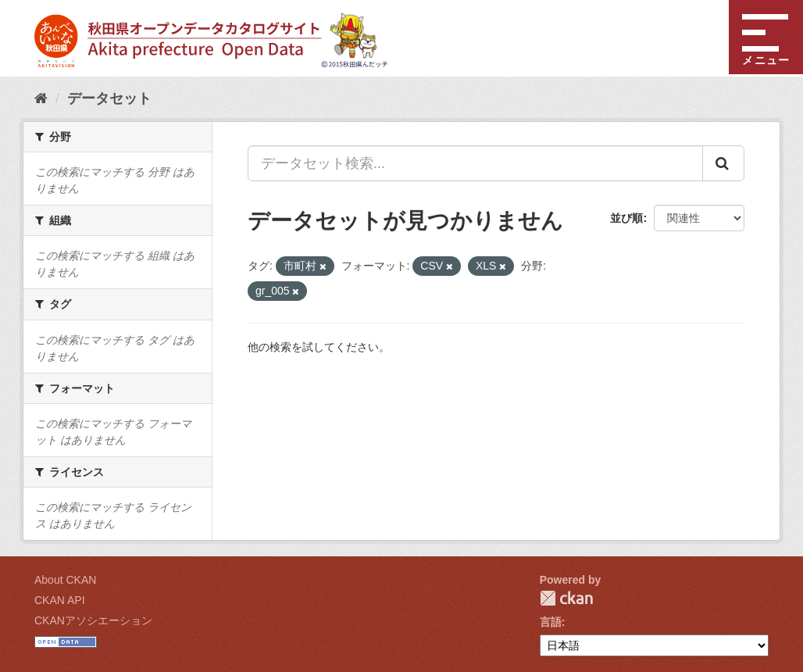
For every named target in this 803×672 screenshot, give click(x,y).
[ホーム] (41, 98)
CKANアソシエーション (93, 620)
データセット (109, 98)
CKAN (566, 598)
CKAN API (60, 600)
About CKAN (65, 580)
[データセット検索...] (475, 163)
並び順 (626, 218)
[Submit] (723, 163)
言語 (551, 622)
